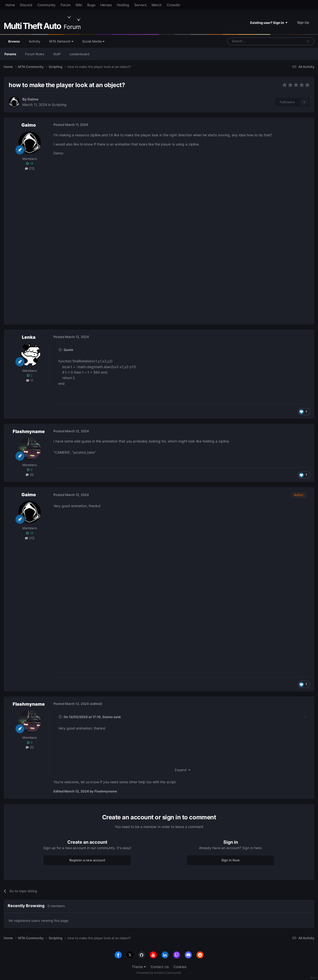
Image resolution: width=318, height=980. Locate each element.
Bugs (91, 5)
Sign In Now (231, 860)
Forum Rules (35, 54)
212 (30, 168)
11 (30, 380)
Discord (26, 5)
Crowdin (173, 5)
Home (10, 5)
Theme (139, 967)
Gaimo (33, 99)
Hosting (123, 5)
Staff (57, 54)
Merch (157, 5)
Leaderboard (79, 54)
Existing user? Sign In (269, 23)
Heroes (106, 5)
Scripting (59, 105)
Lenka (29, 337)
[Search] (253, 41)
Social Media (93, 41)
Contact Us (160, 967)
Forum (66, 5)
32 (30, 475)
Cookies (180, 967)
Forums (10, 54)
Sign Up (303, 22)
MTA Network (61, 41)
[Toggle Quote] (61, 350)
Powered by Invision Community (159, 973)
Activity (35, 41)
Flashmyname (29, 431)
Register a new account (87, 860)
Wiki (79, 5)
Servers (140, 5)
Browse (14, 44)
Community (46, 5)
